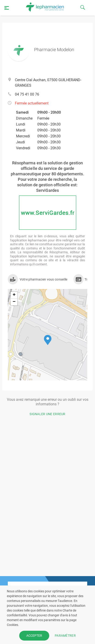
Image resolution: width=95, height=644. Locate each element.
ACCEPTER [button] (34, 636)
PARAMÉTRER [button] (65, 636)
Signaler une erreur (47, 414)
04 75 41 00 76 (27, 94)
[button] (48, 340)
